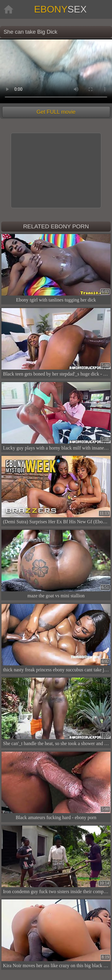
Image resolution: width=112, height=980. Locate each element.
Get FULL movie (56, 112)
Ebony (60, 9)
